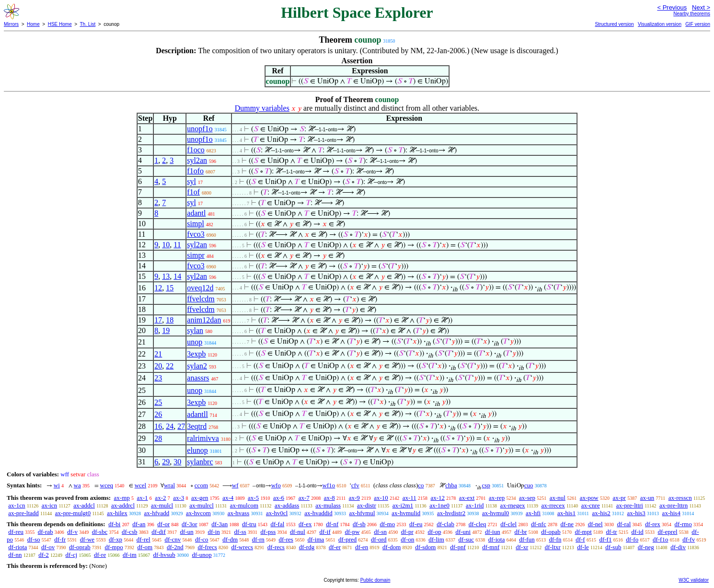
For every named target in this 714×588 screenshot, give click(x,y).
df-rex (653, 524)
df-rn (258, 539)
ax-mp (122, 498)
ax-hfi (533, 513)
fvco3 (196, 234)
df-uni (463, 532)
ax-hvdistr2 (451, 513)
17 (158, 320)
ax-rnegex (513, 505)
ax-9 (354, 498)
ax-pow (589, 498)
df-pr (407, 532)
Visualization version (660, 24)
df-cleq (478, 524)
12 (158, 288)
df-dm (230, 539)
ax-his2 (601, 513)
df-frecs (207, 547)
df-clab (445, 524)
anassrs (198, 378)
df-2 (44, 555)
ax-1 (143, 498)
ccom (201, 485)
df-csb (130, 532)
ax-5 (253, 498)
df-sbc (100, 532)
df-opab (551, 532)
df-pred (347, 539)
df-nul (298, 532)
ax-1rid (475, 505)
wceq (107, 485)
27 (181, 426)
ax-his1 (566, 513)
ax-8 (329, 498)
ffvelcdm (201, 299)
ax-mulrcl (202, 505)
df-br (520, 532)
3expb (196, 354)
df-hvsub (164, 555)
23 (158, 378)
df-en (362, 547)
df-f (580, 539)
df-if (325, 532)
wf (235, 485)
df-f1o (661, 539)
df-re (100, 555)
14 (177, 276)
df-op (434, 532)
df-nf (332, 524)
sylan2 (197, 366)
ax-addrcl (123, 505)
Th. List (88, 24)
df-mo (387, 524)
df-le (583, 547)
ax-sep (527, 498)
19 (166, 330)
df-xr (522, 547)
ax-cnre (591, 505)
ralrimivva (203, 438)
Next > (701, 7)
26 (158, 414)
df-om (145, 547)
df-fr (60, 539)
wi (57, 485)
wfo (276, 485)
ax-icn (49, 505)
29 (166, 462)
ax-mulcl (162, 505)
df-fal (277, 524)
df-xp (115, 539)
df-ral (624, 524)
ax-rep (497, 498)
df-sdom (425, 547)
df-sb (359, 524)
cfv (355, 485)
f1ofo (195, 171)
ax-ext (467, 498)
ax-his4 (671, 513)
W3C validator (694, 580)
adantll (197, 414)
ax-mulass (328, 505)
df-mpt (583, 532)
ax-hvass (239, 513)
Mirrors (11, 24)
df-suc (466, 539)
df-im (130, 555)
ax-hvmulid (406, 513)
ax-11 (409, 498)
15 (170, 288)
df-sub (613, 547)
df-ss (240, 532)
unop (195, 342)
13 (166, 276)
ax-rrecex (553, 505)
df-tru (249, 524)
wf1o (329, 485)
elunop (197, 450)
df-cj (72, 555)
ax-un (647, 498)
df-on (407, 539)
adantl (196, 213)
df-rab (46, 532)
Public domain (375, 580)
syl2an (197, 160)
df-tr (612, 532)
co (421, 485)
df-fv (689, 539)
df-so (34, 539)
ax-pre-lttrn (674, 505)
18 (170, 320)
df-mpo (114, 547)
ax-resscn (680, 498)
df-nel (595, 524)
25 (158, 402)
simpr (196, 255)
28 (158, 438)
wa (77, 485)
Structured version (614, 24)
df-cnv (173, 539)
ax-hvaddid (318, 513)
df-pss (268, 532)
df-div (678, 547)
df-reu (16, 532)
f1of (193, 192)
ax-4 (228, 498)
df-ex (305, 524)
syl (191, 181)
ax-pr (619, 498)
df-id (637, 532)
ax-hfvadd (157, 513)
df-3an (219, 524)
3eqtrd (197, 426)
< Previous (672, 7)
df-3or (190, 524)
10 (166, 245)
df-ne (567, 524)
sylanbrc (200, 462)
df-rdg (307, 547)
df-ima (316, 539)
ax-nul (558, 498)
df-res (286, 539)
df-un (187, 532)
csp (486, 485)
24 (170, 426)
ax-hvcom (198, 513)
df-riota (17, 547)
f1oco (196, 150)
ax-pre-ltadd (23, 513)
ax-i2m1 (403, 505)
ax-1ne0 (439, 505)
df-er (335, 547)
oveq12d (200, 288)
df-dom (392, 547)
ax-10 (381, 498)
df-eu (416, 524)
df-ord (379, 539)
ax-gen (200, 498)
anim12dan (204, 320)
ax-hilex (117, 513)
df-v (72, 532)
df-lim (436, 539)
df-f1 (605, 539)
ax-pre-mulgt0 (73, 513)
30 (177, 462)
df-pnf (458, 547)
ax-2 (160, 498)
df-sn (380, 532)
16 (158, 426)
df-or (163, 524)
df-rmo (683, 524)
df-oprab (80, 547)
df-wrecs (242, 547)
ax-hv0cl (277, 513)
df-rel (144, 539)
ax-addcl (84, 505)
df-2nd (175, 547)
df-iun (493, 532)
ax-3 (178, 498)
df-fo (632, 539)
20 (158, 366)
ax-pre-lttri (630, 505)
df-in (213, 532)
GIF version (698, 24)
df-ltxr (553, 547)
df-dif (159, 532)
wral (169, 485)
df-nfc (539, 524)
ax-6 (279, 498)
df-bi (114, 524)
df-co (202, 539)
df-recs (276, 547)
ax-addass (287, 505)
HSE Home (60, 24)
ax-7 (304, 498)
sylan (195, 330)
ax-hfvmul (362, 513)
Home (33, 24)
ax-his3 (636, 513)
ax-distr (367, 505)
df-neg (646, 547)
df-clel (508, 524)
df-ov (48, 547)
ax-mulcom (244, 505)
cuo (529, 485)
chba (451, 485)
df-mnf (491, 547)
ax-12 (438, 498)
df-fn (555, 539)
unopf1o (200, 129)
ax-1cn (17, 505)
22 (170, 366)
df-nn (15, 555)
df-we (87, 539)
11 (177, 245)
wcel (141, 485)
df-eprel (667, 532)
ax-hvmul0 (495, 513)
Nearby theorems (692, 14)
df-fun (527, 539)
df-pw (352, 532)
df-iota (497, 539)
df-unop (202, 555)
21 (158, 354)
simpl (196, 224)
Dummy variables (262, 108)
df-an (139, 524)
